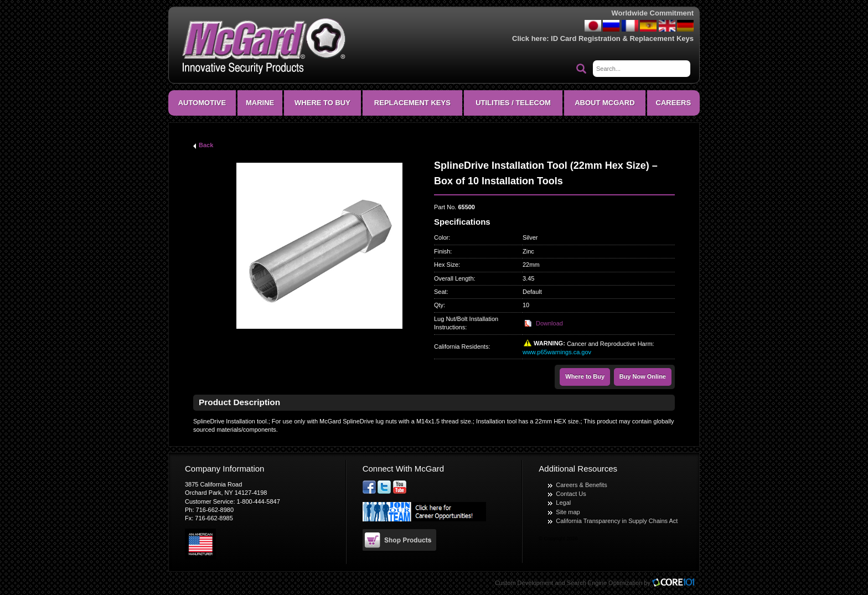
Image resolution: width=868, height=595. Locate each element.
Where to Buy (585, 376)
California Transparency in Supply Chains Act (617, 521)
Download (549, 323)
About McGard (604, 103)
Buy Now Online (643, 376)
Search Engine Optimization (604, 583)
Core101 (676, 583)
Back (206, 145)
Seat (440, 292)
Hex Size (446, 265)
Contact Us (571, 494)
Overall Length (454, 278)
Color (441, 237)
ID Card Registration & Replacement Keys (622, 38)
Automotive (202, 103)
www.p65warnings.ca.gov (557, 352)
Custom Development (524, 583)
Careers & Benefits (581, 485)
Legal (563, 503)
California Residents (461, 346)
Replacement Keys (412, 103)
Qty (439, 305)
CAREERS (674, 103)
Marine (260, 103)
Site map (568, 512)
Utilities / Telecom (513, 103)
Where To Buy (322, 103)
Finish (442, 251)
